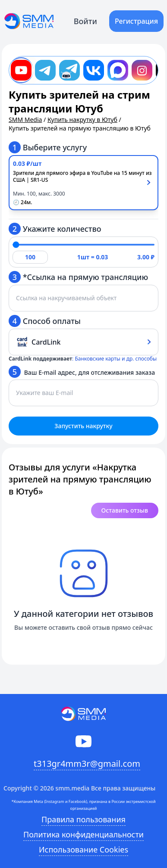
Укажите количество (55, 229)
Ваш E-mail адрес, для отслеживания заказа (82, 372)
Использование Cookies (83, 849)
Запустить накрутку (83, 426)
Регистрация (136, 21)
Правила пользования (83, 819)
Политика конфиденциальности (83, 834)
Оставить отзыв (125, 510)
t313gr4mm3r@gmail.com (87, 764)
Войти (85, 21)
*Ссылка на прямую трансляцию (78, 277)
